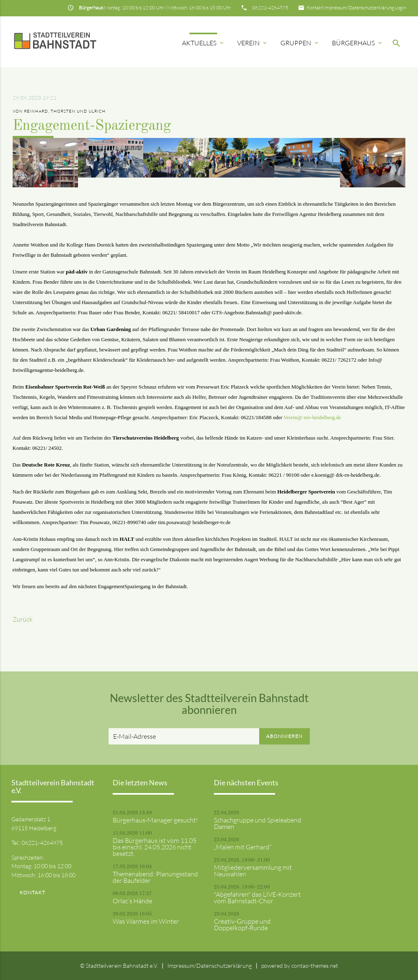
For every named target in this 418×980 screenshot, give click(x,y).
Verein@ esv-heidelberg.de (312, 417)
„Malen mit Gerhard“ (243, 847)
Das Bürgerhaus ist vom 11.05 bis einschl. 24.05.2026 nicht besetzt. (155, 847)
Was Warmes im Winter (146, 921)
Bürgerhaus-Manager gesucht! (155, 820)
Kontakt (315, 8)
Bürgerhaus (358, 43)
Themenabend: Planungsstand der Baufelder (155, 877)
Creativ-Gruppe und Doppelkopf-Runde (242, 924)
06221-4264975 (270, 8)
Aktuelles (203, 43)
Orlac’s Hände (132, 901)
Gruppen (300, 43)
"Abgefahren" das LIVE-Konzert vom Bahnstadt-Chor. (257, 898)
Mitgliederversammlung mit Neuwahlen (253, 871)
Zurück (23, 619)
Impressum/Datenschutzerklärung (359, 8)
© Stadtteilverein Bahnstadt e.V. (119, 966)
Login (400, 8)
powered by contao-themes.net (300, 966)
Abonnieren (284, 736)
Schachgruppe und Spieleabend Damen (258, 823)
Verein (253, 43)
